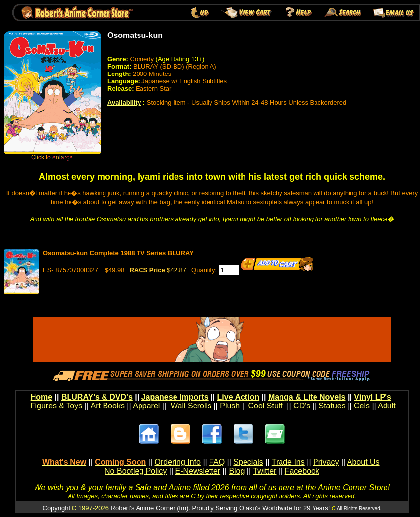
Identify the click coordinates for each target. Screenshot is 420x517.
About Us (363, 462)
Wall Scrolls (191, 406)
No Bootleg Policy (136, 471)
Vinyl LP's (373, 397)
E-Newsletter (198, 471)
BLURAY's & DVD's (97, 397)
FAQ (217, 462)
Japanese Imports (175, 397)
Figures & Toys (57, 406)
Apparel (146, 406)
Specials (248, 462)
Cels (362, 406)
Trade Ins (288, 462)
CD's (302, 406)
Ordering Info (178, 462)
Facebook (302, 471)
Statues (332, 406)
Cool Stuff (265, 406)
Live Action (239, 397)
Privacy (326, 462)
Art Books (108, 406)
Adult (386, 406)
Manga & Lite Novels (307, 397)
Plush (230, 406)
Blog (237, 471)
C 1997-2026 (90, 508)
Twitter (264, 471)
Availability (124, 102)
